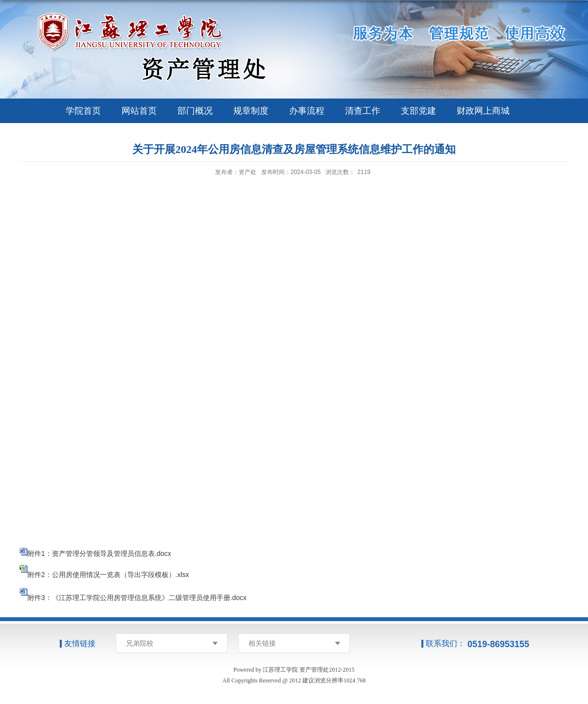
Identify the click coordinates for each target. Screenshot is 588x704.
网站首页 (139, 111)
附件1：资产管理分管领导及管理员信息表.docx (99, 553)
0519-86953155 (498, 644)
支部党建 (418, 111)
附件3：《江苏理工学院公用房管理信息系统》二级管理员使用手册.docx (137, 598)
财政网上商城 (483, 111)
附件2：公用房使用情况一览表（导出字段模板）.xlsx (108, 575)
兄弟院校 (140, 643)
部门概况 (195, 111)
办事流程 (307, 111)
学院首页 (83, 111)
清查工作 (363, 111)
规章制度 (251, 111)
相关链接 (262, 643)
